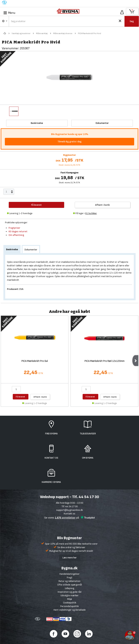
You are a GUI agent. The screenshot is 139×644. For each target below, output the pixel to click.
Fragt (70, 577)
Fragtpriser (14, 228)
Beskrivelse (12, 249)
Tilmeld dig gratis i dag (69, 142)
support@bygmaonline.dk (69, 510)
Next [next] (135, 361)
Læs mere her (70, 558)
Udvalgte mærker (69, 595)
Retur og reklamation (69, 581)
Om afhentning (16, 235)
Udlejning (69, 588)
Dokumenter (31, 250)
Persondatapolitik (69, 606)
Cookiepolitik (70, 603)
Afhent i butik (102, 205)
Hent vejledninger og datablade (70, 610)
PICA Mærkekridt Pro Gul (35, 361)
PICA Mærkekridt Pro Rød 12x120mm (105, 361)
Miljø (69, 599)
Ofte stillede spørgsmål (70, 585)
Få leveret (21, 397)
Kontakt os (69, 514)
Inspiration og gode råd (69, 592)
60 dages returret (18, 231)
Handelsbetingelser (69, 574)
